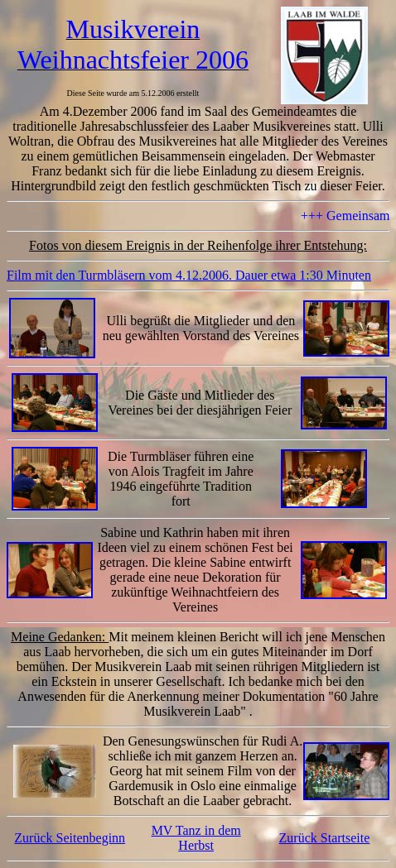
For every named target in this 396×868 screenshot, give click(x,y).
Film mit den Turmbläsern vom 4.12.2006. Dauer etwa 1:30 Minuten (189, 275)
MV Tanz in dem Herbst (196, 838)
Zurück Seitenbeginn (70, 838)
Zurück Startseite (325, 838)
